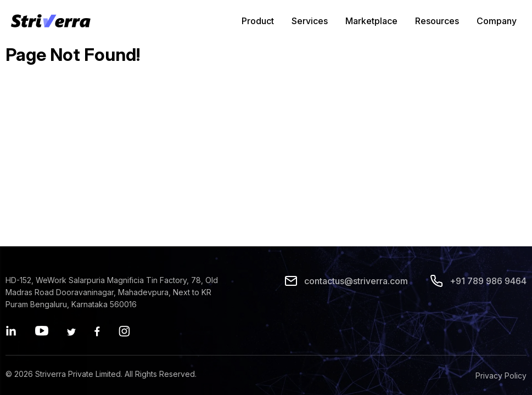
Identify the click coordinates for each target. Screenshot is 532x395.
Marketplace (371, 21)
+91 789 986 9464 (478, 281)
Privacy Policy (501, 376)
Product (258, 21)
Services (310, 21)
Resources (437, 21)
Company (497, 21)
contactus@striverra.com (346, 281)
